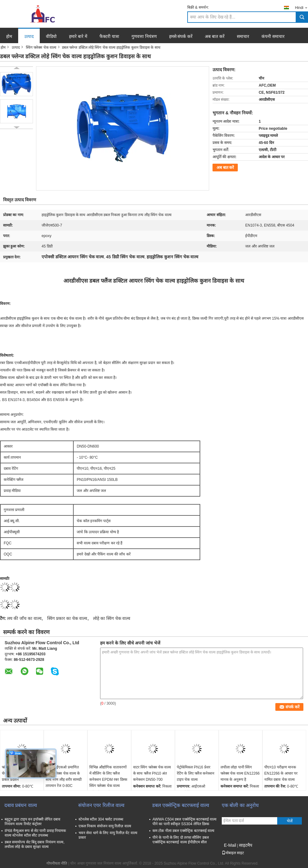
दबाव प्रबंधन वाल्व (21, 805)
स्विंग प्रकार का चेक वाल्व (67, 618)
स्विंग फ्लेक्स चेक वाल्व (41, 47)
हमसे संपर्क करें (181, 36)
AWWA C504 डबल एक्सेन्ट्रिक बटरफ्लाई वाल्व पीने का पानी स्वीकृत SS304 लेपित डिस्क (184, 822)
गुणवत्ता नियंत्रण (144, 36)
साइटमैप (246, 845)
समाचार (243, 36)
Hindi (302, 8)
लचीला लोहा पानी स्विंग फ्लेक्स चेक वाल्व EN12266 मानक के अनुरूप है (240, 773)
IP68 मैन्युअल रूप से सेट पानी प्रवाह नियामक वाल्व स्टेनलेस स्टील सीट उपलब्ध (35, 833)
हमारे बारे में (78, 36)
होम (9, 36)
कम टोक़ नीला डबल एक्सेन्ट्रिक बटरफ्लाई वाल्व (183, 831)
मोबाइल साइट (233, 853)
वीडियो (51, 36)
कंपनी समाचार (273, 36)
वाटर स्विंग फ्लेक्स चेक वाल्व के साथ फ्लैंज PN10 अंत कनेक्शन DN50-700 (152, 773)
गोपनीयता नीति (57, 863)
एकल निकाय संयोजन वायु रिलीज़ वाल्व (105, 826)
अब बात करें (215, 36)
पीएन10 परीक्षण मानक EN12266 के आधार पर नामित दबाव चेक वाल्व (281, 773)
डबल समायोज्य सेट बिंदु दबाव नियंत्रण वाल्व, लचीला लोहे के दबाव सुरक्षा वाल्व (34, 844)
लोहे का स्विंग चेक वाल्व (112, 618)
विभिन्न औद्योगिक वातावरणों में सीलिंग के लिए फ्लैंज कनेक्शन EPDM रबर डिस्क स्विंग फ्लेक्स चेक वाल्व (108, 776)
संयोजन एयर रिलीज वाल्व (101, 805)
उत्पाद (29, 36)
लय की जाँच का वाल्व (24, 618)
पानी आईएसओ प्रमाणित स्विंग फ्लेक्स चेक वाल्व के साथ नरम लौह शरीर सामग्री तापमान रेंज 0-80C (64, 776)
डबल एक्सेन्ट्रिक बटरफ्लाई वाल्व (181, 805)
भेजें (290, 821)
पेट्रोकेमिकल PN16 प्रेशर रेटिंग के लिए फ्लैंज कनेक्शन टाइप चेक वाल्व (196, 773)
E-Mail (230, 845)
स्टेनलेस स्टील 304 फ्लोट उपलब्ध (101, 819)
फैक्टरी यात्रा (109, 36)
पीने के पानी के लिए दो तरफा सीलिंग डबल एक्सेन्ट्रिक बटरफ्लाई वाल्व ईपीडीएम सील (181, 840)
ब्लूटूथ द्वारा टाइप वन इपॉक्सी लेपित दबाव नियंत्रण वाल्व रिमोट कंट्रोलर (32, 822)
